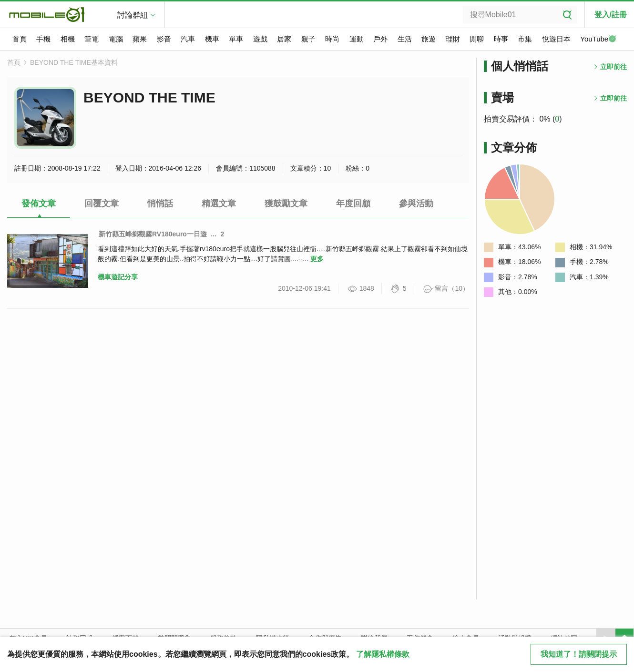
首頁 (20, 39)
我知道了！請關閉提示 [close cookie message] (579, 654)
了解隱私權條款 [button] (383, 654)
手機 (43, 39)
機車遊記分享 (118, 277)
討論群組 (133, 15)
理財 (453, 39)
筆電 (92, 39)
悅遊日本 (556, 39)
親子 (308, 39)
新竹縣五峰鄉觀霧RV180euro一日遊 (153, 234)
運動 (357, 39)
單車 (236, 39)
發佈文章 (39, 204)
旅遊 (429, 39)
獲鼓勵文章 (286, 204)
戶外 (380, 39)
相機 (68, 39)
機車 (212, 39)
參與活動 (416, 204)
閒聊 (477, 39)
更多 (317, 259)
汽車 (188, 39)
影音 (164, 39)
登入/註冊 (611, 15)
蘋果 (140, 39)
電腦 (116, 39)
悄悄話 (160, 204)
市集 (525, 39)
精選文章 (219, 204)
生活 (405, 39)
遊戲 (260, 39)
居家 (284, 39)
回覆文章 (102, 204)
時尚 (332, 39)
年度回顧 (353, 204)
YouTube (598, 40)
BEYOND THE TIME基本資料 (74, 62)
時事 (501, 39)
